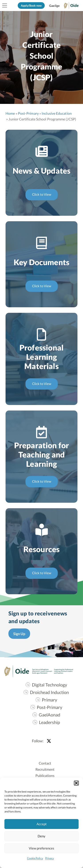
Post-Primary (28, 113)
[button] (76, 783)
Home (10, 113)
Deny (41, 836)
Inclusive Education (57, 113)
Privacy (50, 858)
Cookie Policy (35, 858)
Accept (42, 824)
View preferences (41, 848)
